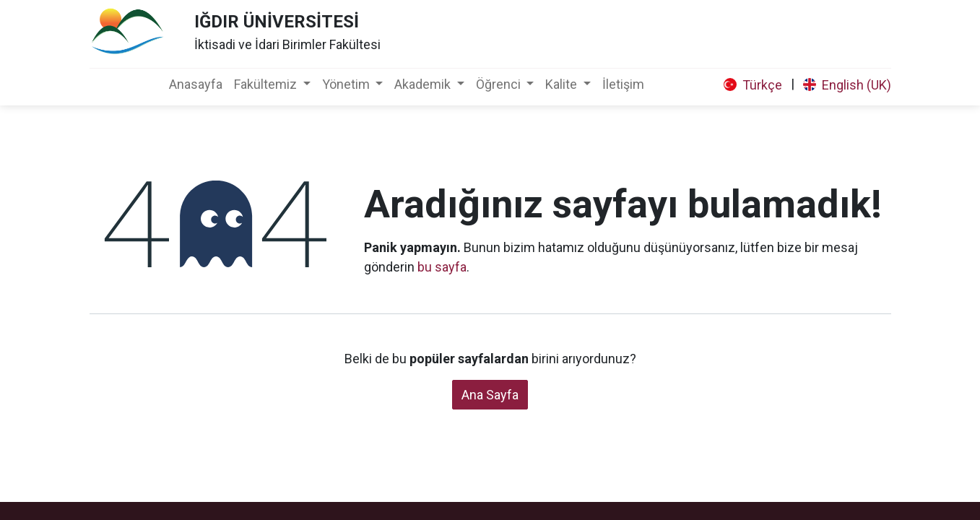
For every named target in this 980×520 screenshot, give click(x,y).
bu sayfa (442, 267)
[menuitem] (196, 84)
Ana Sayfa (490, 395)
